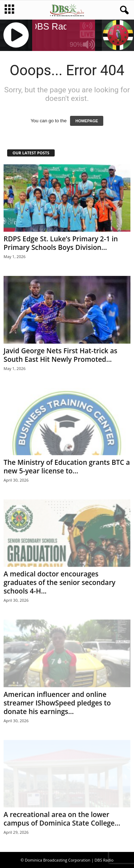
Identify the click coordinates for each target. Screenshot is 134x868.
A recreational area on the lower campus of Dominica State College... (62, 819)
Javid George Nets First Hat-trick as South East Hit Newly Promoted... (60, 355)
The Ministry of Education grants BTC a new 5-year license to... (67, 467)
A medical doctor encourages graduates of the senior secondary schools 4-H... (59, 582)
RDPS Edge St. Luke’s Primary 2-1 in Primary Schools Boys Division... (61, 243)
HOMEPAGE (87, 121)
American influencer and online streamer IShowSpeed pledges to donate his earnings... (57, 703)
